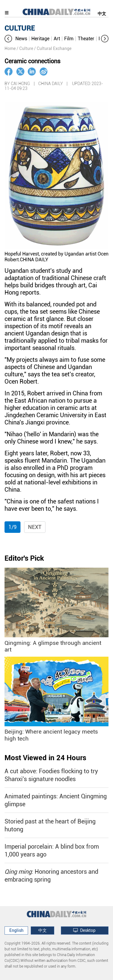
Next (35, 527)
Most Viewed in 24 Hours (45, 758)
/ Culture (25, 48)
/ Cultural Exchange (53, 48)
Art (57, 39)
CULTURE (20, 28)
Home (10, 48)
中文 (102, 14)
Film (69, 39)
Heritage (40, 39)
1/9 (13, 527)
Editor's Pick (24, 558)
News (21, 39)
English (16, 930)
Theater (86, 39)
